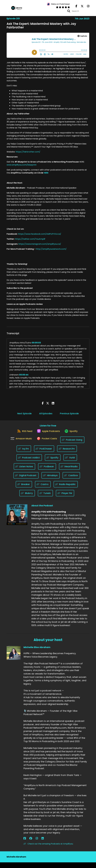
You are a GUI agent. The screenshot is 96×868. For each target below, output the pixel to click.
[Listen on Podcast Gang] (74, 445)
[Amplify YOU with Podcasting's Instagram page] (87, 7)
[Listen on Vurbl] (70, 463)
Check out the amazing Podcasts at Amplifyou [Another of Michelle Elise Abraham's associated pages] (48, 849)
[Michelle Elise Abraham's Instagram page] (31, 844)
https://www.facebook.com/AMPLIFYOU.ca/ (39, 236)
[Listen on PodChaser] (44, 454)
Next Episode (24, 416)
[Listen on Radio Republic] (66, 490)
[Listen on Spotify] (72, 436)
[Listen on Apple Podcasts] (48, 436)
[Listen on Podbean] (47, 472)
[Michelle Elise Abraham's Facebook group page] (28, 844)
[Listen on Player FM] (65, 499)
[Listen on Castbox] (71, 481)
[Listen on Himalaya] (51, 481)
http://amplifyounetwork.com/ (51, 251)
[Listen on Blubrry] (27, 499)
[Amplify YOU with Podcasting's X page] (81, 7)
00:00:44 (24, 377)
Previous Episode (69, 416)
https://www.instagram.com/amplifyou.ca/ (39, 246)
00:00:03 (36, 345)
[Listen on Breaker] (24, 490)
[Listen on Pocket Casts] (47, 445)
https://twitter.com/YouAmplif (30, 241)
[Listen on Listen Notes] (24, 472)
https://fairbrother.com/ (28, 154)
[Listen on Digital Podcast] (26, 481)
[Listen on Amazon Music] (20, 445)
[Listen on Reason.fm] (67, 454)
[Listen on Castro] (43, 490)
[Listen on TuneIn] (45, 499)
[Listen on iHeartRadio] (69, 472)
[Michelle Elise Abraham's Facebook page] (25, 844)
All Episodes (46, 416)
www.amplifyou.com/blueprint (22, 167)
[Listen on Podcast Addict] (29, 463)
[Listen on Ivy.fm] (24, 454)
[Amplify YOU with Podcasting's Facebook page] (76, 7)
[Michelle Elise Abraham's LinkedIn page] (34, 844)
